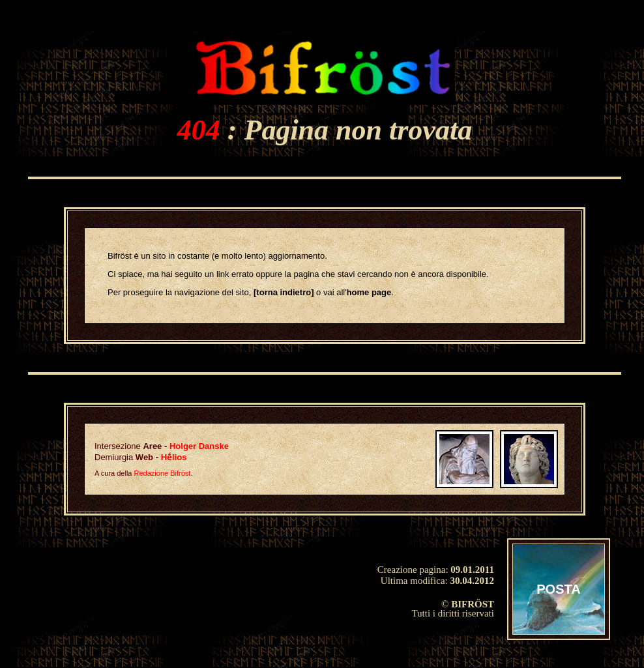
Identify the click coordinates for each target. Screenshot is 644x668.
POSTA (558, 589)
